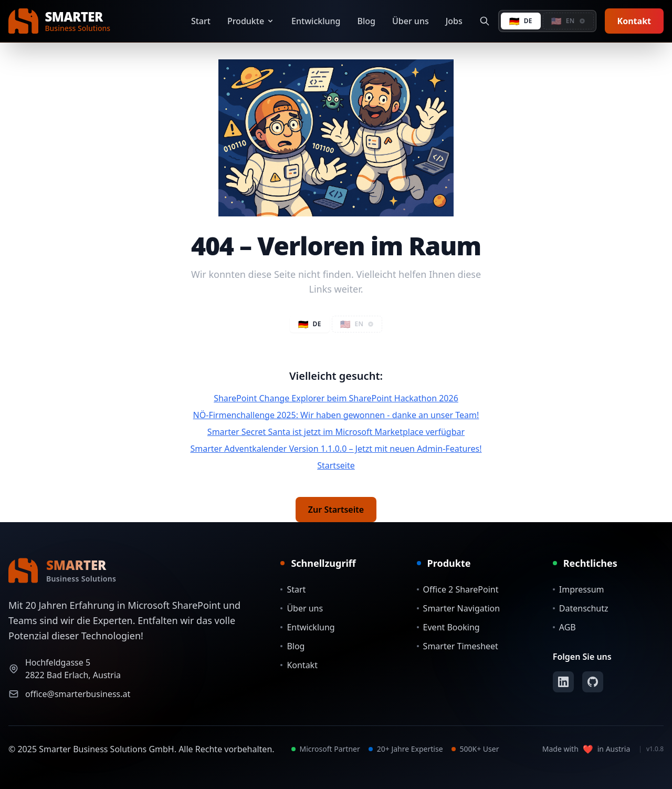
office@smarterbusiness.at (78, 694)
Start (201, 21)
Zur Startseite (336, 510)
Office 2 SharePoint (458, 589)
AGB (564, 627)
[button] (568, 21)
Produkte (251, 21)
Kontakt (634, 21)
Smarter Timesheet (458, 646)
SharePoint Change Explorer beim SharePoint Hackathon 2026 (336, 398)
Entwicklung (316, 21)
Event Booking (448, 627)
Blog (366, 21)
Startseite (336, 465)
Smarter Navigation (459, 608)
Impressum (579, 589)
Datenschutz (581, 608)
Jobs (454, 21)
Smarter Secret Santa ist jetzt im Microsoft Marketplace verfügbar (336, 432)
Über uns (411, 21)
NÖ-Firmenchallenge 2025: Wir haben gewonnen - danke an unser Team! (336, 415)
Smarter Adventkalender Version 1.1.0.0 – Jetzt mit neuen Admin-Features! (336, 449)
